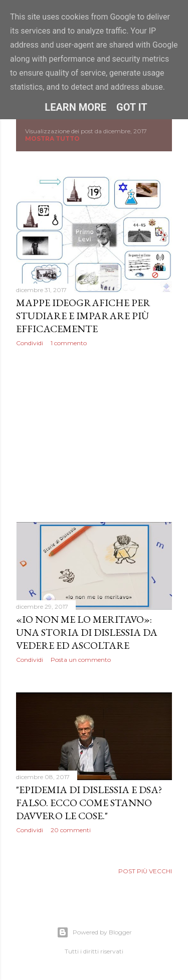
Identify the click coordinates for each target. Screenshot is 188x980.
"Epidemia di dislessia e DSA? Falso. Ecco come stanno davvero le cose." (89, 803)
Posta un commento (81, 660)
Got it (132, 107)
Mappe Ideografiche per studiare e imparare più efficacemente (83, 316)
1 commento (69, 343)
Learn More (75, 107)
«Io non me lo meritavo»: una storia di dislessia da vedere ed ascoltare (87, 632)
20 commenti (71, 830)
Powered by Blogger (94, 932)
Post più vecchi (145, 871)
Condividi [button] (30, 343)
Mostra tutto (52, 139)
